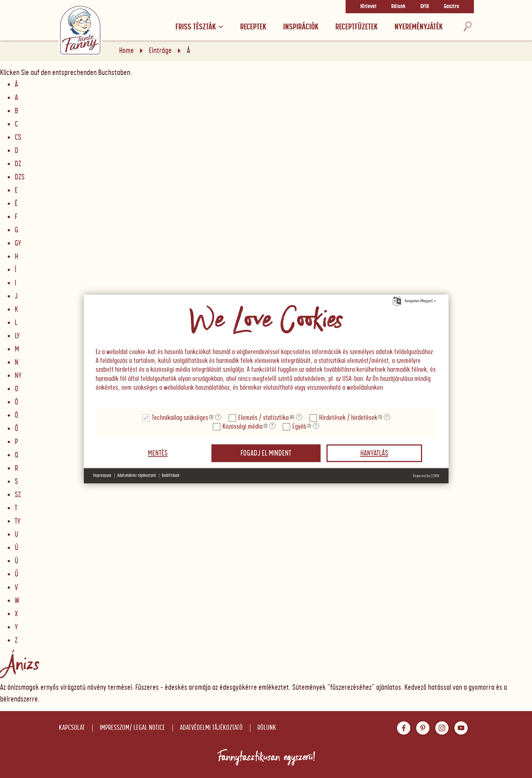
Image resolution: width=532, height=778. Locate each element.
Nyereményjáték (419, 27)
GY (18, 243)
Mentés (158, 453)
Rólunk (398, 7)
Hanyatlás (374, 453)
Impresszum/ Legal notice (132, 728)
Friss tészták (199, 27)
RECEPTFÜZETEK (356, 27)
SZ (18, 495)
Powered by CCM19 (426, 476)
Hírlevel (368, 7)
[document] (266, 351)
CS (18, 138)
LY (17, 336)
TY (18, 521)
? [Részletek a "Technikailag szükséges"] (218, 417)
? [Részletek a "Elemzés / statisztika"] (299, 417)
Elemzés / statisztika (263, 417)
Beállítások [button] (171, 476)
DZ (18, 164)
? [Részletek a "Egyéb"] (316, 426)
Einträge (160, 51)
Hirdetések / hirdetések (348, 417)
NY (18, 376)
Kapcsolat (72, 728)
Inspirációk (301, 27)
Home (126, 51)
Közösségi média (242, 426)
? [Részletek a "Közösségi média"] (272, 426)
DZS (20, 177)
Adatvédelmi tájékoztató (211, 728)
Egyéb (299, 426)
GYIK (425, 7)
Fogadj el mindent (266, 453)
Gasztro (451, 7)
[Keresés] (468, 27)
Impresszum (102, 476)
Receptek (253, 27)
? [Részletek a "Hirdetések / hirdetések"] (387, 417)
